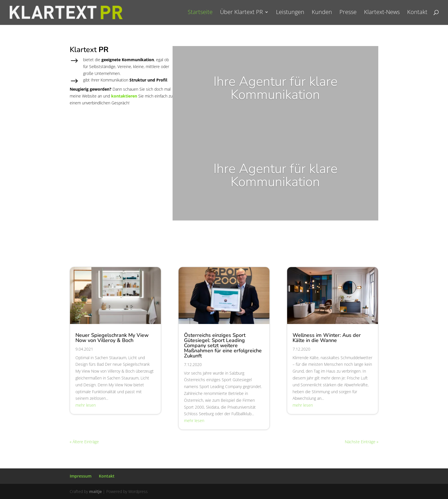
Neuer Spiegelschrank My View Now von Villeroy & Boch (112, 338)
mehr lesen (86, 405)
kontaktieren (124, 96)
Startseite (200, 14)
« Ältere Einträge (84, 442)
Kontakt (417, 14)
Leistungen (290, 14)
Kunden (322, 14)
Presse (348, 14)
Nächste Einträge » (362, 442)
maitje (95, 491)
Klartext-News (382, 14)
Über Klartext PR (241, 14)
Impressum (81, 476)
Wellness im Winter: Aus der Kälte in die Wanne (327, 338)
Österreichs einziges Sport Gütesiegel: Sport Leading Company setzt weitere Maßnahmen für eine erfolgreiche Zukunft (223, 345)
